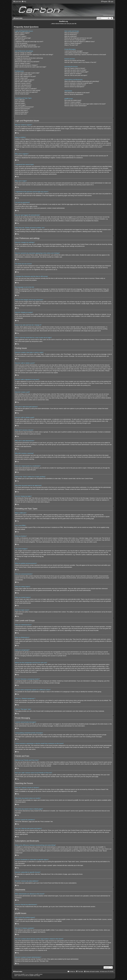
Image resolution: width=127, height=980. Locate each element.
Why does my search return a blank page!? (76, 72)
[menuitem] (24, 2)
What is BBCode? (20, 100)
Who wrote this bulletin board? (73, 100)
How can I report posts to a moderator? (26, 89)
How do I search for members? (73, 74)
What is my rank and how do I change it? (26, 65)
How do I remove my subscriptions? (74, 87)
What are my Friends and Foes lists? (75, 61)
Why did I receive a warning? (23, 87)
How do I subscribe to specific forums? (75, 85)
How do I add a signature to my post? (25, 76)
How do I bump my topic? (22, 94)
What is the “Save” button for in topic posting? (28, 90)
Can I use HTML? (20, 102)
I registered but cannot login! (23, 38)
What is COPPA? (20, 35)
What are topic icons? (21, 114)
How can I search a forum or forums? (75, 68)
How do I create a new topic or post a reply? (27, 73)
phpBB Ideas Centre (97, 930)
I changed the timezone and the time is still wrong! (29, 58)
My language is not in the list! (23, 60)
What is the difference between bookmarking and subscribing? (82, 81)
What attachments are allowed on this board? (77, 93)
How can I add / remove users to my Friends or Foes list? (80, 62)
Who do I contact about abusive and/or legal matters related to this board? (85, 104)
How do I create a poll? (21, 78)
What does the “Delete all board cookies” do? (27, 47)
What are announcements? (22, 109)
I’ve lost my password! (21, 43)
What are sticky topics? (21, 110)
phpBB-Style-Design (35, 976)
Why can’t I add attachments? (23, 85)
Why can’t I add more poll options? (25, 80)
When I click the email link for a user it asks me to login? (31, 67)
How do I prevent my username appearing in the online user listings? (34, 55)
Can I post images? (20, 105)
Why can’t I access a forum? (23, 83)
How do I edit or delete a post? (23, 75)
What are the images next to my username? (27, 62)
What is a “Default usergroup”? (73, 43)
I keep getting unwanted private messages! (76, 53)
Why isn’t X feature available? (73, 102)
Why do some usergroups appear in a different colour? (80, 42)
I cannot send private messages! (73, 51)
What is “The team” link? (71, 45)
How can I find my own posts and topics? (76, 75)
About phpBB (48, 921)
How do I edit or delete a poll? (23, 82)
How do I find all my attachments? (74, 94)
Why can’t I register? (21, 36)
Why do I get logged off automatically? (26, 45)
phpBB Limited (66, 919)
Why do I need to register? (22, 33)
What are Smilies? (20, 103)
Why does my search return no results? (75, 70)
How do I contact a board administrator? (76, 106)
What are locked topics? (22, 112)
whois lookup (47, 943)
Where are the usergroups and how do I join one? (78, 38)
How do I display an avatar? (23, 63)
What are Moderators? (71, 35)
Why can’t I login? (20, 40)
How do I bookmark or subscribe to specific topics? (79, 83)
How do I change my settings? (23, 53)
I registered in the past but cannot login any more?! (29, 42)
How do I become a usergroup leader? (75, 40)
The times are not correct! (22, 56)
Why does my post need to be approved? (26, 92)
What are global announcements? (24, 107)
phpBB (106, 291)
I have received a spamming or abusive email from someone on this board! (85, 55)
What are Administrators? (71, 33)
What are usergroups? (71, 36)
